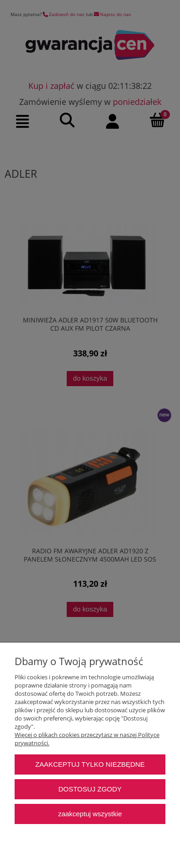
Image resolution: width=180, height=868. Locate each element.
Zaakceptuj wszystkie (90, 814)
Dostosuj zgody (90, 789)
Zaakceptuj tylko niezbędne (90, 764)
